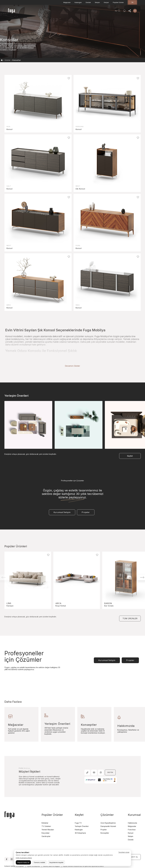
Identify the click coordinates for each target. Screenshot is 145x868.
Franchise (132, 820)
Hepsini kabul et (23, 862)
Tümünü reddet (39, 862)
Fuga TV (78, 813)
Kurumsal (78, 11)
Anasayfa (30, 11)
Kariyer (106, 2)
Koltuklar (45, 813)
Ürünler (39, 11)
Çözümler (107, 805)
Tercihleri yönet (124, 852)
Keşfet (70, 11)
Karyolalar (46, 823)
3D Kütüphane (80, 823)
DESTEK (110, 763)
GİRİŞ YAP (120, 847)
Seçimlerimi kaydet (56, 862)
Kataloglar (78, 2)
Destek (88, 2)
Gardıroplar (46, 827)
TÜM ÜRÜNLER (130, 609)
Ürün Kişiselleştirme (108, 813)
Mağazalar (67, 2)
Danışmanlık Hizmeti (92, 11)
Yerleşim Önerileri (82, 817)
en (133, 866)
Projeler (62, 11)
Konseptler (105, 823)
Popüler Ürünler (118, 2)
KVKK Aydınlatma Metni (24, 858)
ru (138, 866)
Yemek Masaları (48, 820)
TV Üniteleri (46, 817)
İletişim (97, 2)
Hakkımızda (132, 813)
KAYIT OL (134, 847)
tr (132, 2)
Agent (105, 11)
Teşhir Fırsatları (50, 11)
